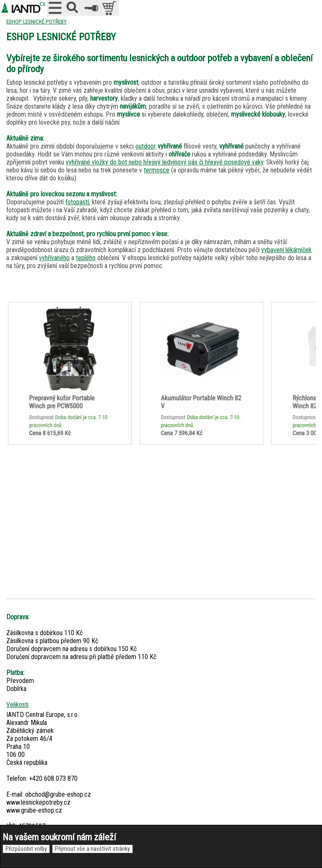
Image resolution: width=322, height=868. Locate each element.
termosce (157, 170)
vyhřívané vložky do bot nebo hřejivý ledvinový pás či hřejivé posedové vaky (165, 162)
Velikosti (17, 705)
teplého (86, 258)
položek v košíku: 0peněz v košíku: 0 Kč (110, 8)
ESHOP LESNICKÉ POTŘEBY (36, 21)
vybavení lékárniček (286, 250)
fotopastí (77, 202)
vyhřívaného (54, 258)
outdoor (146, 146)
